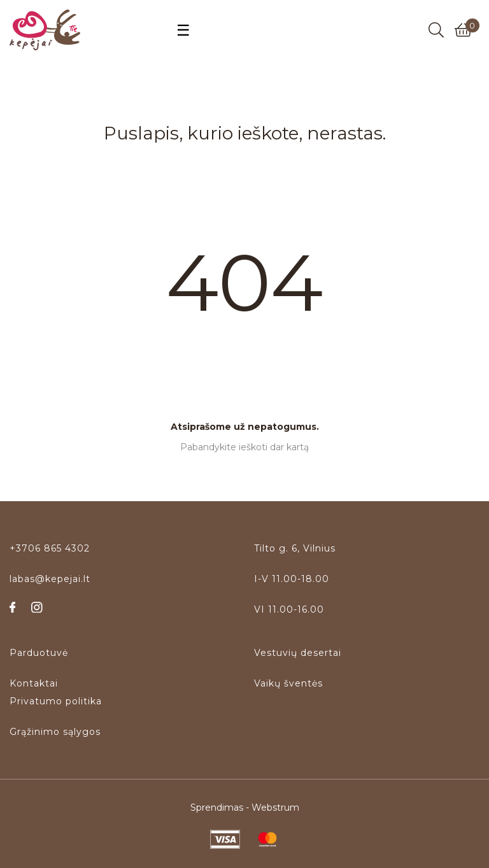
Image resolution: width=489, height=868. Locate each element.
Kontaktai (34, 683)
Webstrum (275, 808)
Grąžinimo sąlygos (55, 732)
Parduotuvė (39, 653)
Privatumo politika (56, 701)
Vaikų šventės (288, 683)
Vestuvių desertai (298, 653)
